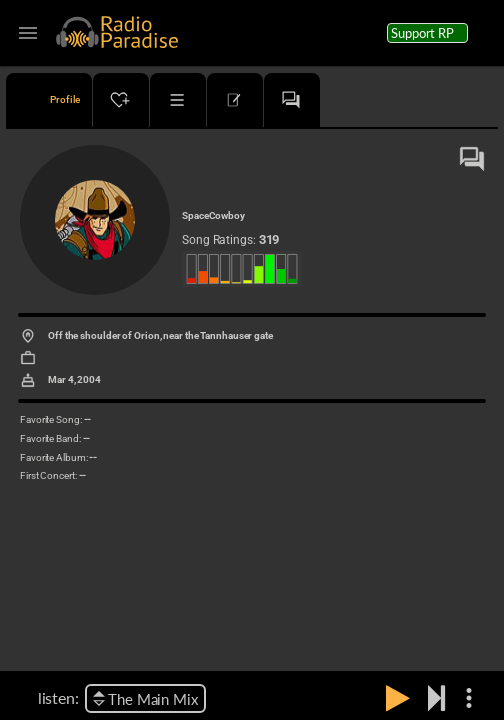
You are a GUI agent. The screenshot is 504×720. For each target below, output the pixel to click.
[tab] (49, 100)
